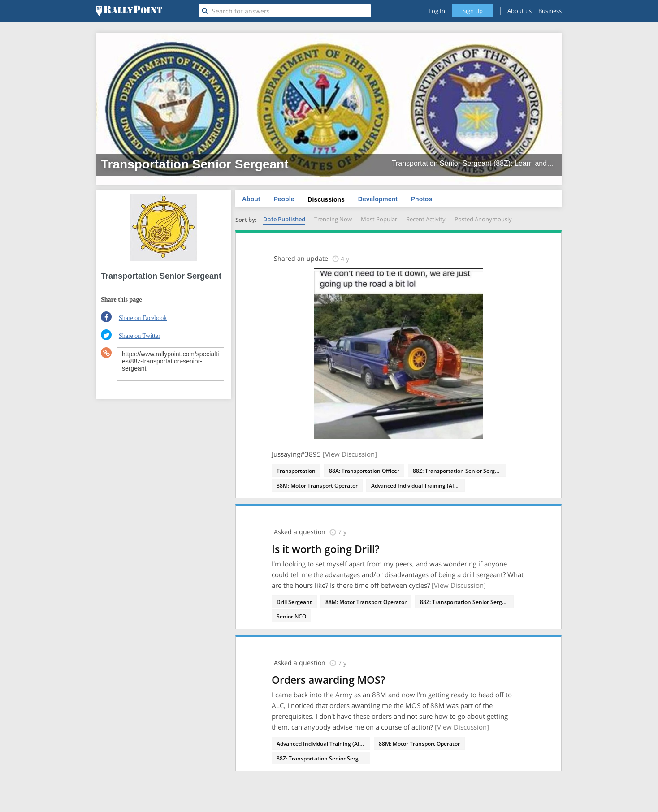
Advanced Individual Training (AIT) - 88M (418, 486)
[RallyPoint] (129, 11)
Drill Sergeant (294, 602)
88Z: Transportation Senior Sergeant (460, 471)
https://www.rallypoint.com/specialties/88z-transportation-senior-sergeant (171, 364)
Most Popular (379, 219)
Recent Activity (426, 219)
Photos (422, 199)
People (284, 199)
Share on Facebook (143, 318)
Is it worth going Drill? (325, 549)
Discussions (326, 199)
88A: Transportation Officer (364, 471)
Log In (437, 11)
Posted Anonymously (483, 219)
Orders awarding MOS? (328, 680)
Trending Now (333, 219)
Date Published (284, 219)
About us (519, 11)
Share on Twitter (140, 336)
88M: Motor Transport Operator (317, 486)
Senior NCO (291, 616)
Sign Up (473, 11)
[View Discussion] (350, 454)
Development (378, 199)
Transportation (296, 471)
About (251, 199)
